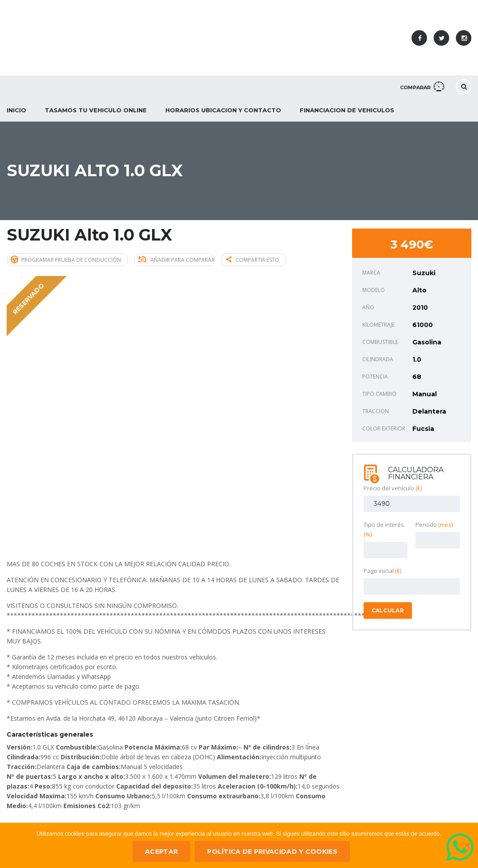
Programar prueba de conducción (66, 260)
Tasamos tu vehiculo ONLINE (96, 110)
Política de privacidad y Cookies (272, 852)
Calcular (388, 610)
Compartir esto (253, 260)
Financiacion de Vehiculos (347, 110)
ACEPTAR (161, 852)
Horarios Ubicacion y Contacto (223, 110)
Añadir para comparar (176, 260)
